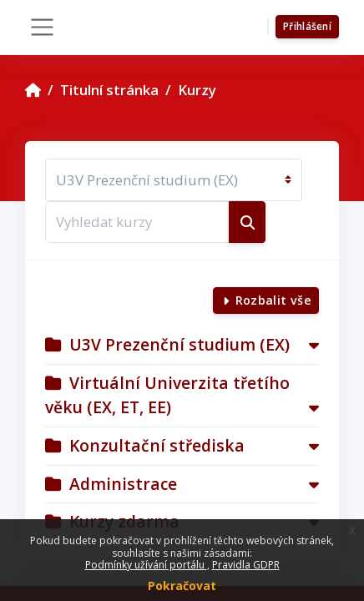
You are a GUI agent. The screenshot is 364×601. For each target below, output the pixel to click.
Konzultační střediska (157, 445)
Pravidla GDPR (246, 565)
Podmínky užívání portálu (146, 565)
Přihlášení (307, 26)
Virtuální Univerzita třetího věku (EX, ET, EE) (167, 395)
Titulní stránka (109, 90)
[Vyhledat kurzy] (137, 222)
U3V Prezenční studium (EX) (179, 344)
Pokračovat (182, 586)
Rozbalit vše (273, 300)
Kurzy (197, 90)
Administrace (123, 484)
